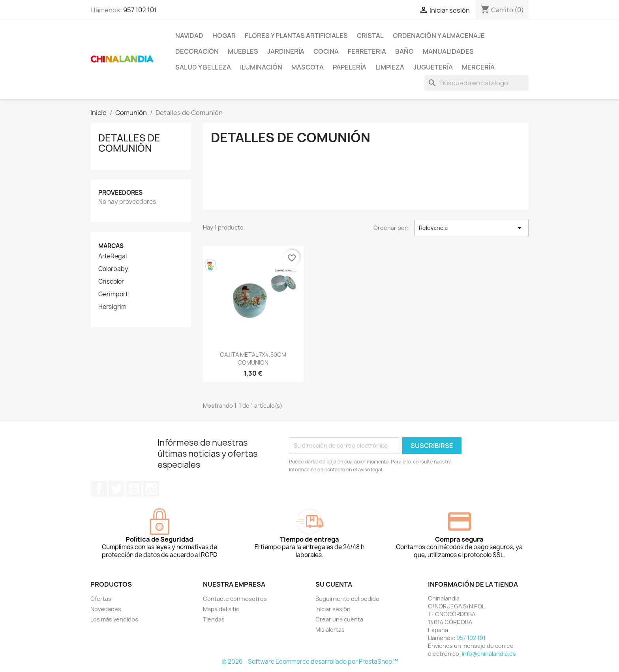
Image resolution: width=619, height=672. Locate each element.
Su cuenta (334, 584)
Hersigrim (112, 307)
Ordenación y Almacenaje (439, 36)
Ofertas (101, 599)
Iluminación (261, 67)
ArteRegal (113, 256)
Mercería (478, 67)
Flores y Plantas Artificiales (296, 36)
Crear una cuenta (339, 619)
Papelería (350, 67)
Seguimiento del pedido (347, 599)
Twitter (116, 489)
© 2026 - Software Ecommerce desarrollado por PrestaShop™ (310, 662)
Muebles (243, 51)
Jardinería (286, 51)
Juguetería (433, 67)
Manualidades (448, 51)
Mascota (308, 67)
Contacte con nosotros (235, 599)
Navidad (189, 36)
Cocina (326, 51)
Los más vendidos (114, 619)
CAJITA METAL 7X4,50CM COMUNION (253, 359)
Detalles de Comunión (129, 143)
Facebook (99, 489)
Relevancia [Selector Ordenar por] (472, 228)
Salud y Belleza (203, 67)
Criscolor (111, 282)
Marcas (111, 246)
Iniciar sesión (333, 609)
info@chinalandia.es (489, 654)
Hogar (224, 36)
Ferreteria (367, 51)
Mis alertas (330, 630)
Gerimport (113, 294)
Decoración (197, 51)
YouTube (134, 489)
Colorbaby (113, 269)
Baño (404, 51)
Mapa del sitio (221, 609)
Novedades (106, 609)
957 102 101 (140, 10)
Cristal (370, 36)
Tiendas (214, 619)
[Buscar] (476, 83)
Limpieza (390, 67)
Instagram (151, 489)
